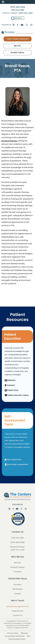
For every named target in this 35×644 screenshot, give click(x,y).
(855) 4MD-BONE (18, 542)
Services (17, 563)
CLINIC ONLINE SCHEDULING (18, 39)
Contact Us (17, 532)
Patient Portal (17, 611)
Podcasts (10, 385)
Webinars (10, 380)
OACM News (18, 589)
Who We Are (17, 557)
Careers (18, 594)
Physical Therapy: (18, 13)
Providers (17, 585)
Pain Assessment (13, 460)
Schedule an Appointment (17, 606)
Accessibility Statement (15, 636)
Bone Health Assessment (16, 464)
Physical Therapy (17, 567)
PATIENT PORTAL (17, 53)
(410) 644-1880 (17, 538)
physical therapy (9, 141)
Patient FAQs (11, 390)
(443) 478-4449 (18, 550)
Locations (18, 572)
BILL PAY (17, 46)
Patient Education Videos (17, 395)
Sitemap (24, 633)
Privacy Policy (13, 633)
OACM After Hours (17, 579)
